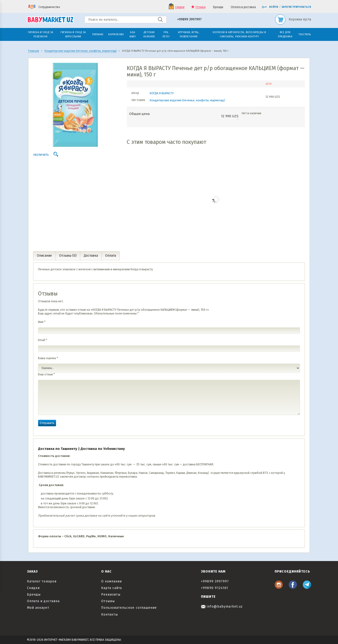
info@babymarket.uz (222, 607)
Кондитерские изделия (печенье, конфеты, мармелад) (187, 100)
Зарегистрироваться (296, 7)
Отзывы (201, 7)
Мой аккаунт (38, 608)
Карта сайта (112, 588)
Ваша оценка (48, 358)
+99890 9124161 (215, 588)
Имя (42, 322)
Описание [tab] (44, 256)
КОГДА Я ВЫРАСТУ (162, 93)
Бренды (218, 7)
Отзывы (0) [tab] (68, 256)
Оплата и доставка (243, 7)
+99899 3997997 (189, 20)
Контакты (109, 615)
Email (43, 340)
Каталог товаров (42, 581)
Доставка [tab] (91, 256)
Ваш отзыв (46, 374)
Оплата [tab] (111, 256)
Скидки (180, 7)
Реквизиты (111, 595)
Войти (270, 7)
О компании (112, 581)
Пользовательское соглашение (129, 608)
